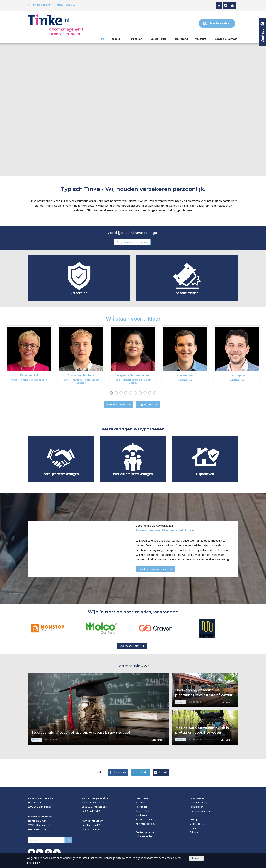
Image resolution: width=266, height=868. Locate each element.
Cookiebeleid (197, 824)
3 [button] (122, 393)
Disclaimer (196, 828)
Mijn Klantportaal (145, 824)
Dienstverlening (199, 802)
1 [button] (112, 393)
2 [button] (117, 393)
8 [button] (146, 393)
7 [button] (141, 393)
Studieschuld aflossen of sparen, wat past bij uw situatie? (81, 733)
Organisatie (145, 404)
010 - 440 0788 (92, 811)
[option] (29, 356)
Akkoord (196, 858)
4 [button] (127, 393)
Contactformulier (145, 832)
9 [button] (151, 393)
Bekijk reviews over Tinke (153, 569)
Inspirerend (142, 815)
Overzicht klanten (130, 646)
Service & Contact (146, 819)
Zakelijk (140, 802)
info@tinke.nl (41, 5)
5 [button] (131, 393)
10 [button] (155, 393)
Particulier (141, 807)
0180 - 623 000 (66, 5)
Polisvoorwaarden (200, 811)
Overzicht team (116, 404)
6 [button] (136, 393)
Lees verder (157, 740)
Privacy (194, 832)
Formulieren (197, 807)
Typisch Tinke (143, 811)
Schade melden (144, 836)
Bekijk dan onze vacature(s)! (132, 242)
